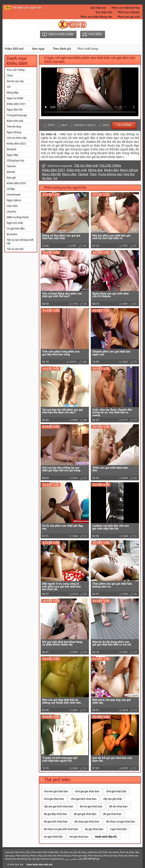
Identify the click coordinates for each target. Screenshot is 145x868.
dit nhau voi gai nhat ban (121, 822)
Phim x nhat (36, 856)
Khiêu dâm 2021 (16, 104)
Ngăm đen (111, 170)
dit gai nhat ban (112, 814)
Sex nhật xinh (104, 12)
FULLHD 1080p (16, 70)
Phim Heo (36, 852)
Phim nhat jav (64, 856)
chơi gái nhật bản (116, 791)
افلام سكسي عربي (73, 859)
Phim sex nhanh (111, 852)
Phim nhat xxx (95, 856)
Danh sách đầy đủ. (106, 837)
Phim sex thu (22, 856)
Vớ (55, 178)
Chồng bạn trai (15, 161)
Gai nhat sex (50, 856)
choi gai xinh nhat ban (84, 799)
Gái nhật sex (98, 8)
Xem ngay (38, 49)
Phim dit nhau (127, 852)
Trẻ (9, 87)
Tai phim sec (66, 852)
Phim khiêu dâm (51, 852)
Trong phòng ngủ (17, 115)
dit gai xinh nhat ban (56, 822)
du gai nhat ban (94, 829)
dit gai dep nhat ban (55, 814)
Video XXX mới (14, 49)
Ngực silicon (14, 200)
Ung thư (12, 212)
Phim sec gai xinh (129, 17)
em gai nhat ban (79, 837)
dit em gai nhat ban (91, 806)
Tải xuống (124, 125)
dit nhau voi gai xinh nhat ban (61, 829)
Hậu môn (12, 206)
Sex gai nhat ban (41, 859)
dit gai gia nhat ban (85, 814)
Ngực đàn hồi (15, 110)
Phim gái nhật (79, 856)
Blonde (11, 172)
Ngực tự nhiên (15, 98)
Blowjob (12, 149)
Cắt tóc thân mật (17, 138)
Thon (10, 76)
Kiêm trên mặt (15, 121)
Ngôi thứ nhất (15, 223)
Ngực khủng (14, 132)
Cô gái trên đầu (16, 229)
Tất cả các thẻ (15, 249)
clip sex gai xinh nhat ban (58, 806)
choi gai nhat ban (54, 799)
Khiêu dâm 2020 (16, 183)
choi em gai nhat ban (56, 791)
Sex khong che (24, 859)
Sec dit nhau (80, 852)
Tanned (11, 166)
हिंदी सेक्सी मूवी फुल (91, 859)
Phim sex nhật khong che (96, 17)
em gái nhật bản (53, 837)
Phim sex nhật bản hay (126, 8)
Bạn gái (11, 178)
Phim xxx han (110, 856)
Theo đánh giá (62, 49)
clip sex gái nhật (113, 799)
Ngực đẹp (12, 155)
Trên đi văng (14, 127)
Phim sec (123, 856)
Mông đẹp (13, 93)
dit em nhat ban (118, 806)
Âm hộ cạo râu (15, 81)
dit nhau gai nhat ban (87, 822)
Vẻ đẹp (11, 189)
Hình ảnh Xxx (17, 865)
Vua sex (9, 852)
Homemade (14, 195)
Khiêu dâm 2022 (16, 144)
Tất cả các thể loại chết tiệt (20, 242)
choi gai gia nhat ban (87, 791)
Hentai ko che (94, 852)
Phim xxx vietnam (129, 12)
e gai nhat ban (118, 829)
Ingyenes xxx (57, 859)
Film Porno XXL (22, 852)
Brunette (12, 234)
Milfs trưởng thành (18, 217)
